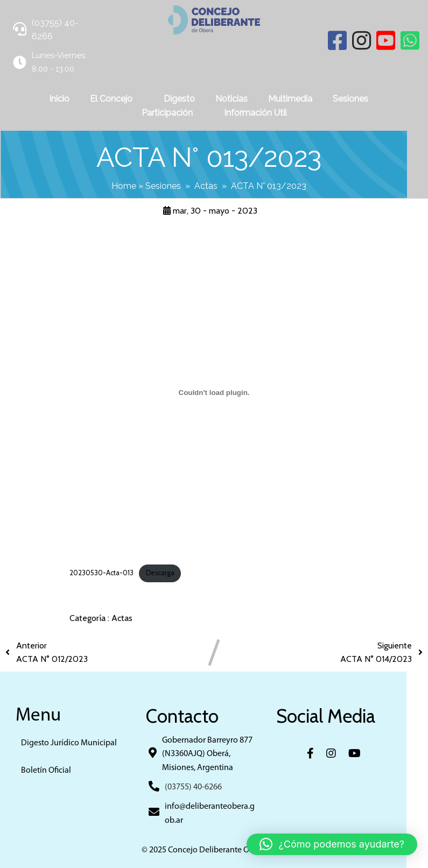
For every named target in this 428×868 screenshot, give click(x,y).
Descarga (160, 572)
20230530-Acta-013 (101, 572)
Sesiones (174, 185)
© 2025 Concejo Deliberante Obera (214, 850)
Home (135, 185)
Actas (217, 185)
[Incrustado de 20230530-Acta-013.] (214, 392)
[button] (332, 844)
